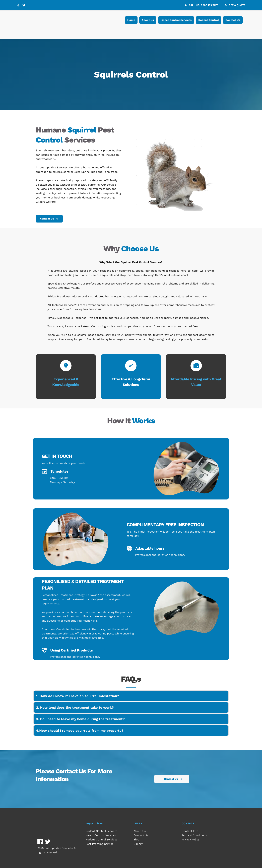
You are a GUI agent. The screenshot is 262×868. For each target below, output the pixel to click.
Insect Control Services (101, 835)
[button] (131, 696)
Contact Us (141, 835)
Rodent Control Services (101, 831)
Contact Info (190, 831)
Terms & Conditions (195, 835)
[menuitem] (131, 20)
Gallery (139, 844)
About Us (140, 831)
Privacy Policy (190, 840)
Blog (136, 840)
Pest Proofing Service (100, 844)
